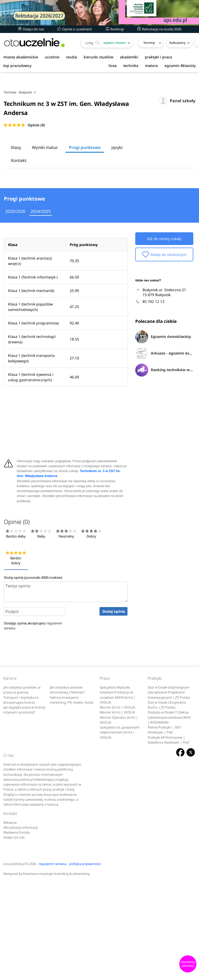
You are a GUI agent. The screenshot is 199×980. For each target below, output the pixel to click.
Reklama (10, 920)
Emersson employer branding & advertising (56, 971)
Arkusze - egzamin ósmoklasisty (164, 451)
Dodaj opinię (114, 708)
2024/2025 (41, 308)
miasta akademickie (21, 57)
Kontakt (19, 185)
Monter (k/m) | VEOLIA (117, 804)
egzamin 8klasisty (180, 66)
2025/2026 (15, 308)
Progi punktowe (85, 172)
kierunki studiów (98, 57)
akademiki (129, 57)
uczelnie (52, 57)
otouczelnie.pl (14, 961)
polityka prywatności (85, 961)
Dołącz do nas (31, 29)
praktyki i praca (158, 57)
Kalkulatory (177, 43)
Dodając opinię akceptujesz (33, 723)
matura (151, 66)
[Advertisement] (99, 96)
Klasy (16, 172)
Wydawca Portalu (17, 930)
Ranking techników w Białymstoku (164, 467)
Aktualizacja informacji (20, 925)
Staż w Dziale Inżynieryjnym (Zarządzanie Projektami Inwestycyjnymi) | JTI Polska (169, 790)
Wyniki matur (45, 172)
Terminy (149, 43)
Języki (117, 172)
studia (72, 57)
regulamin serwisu (53, 961)
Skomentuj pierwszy (188, 964)
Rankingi (115, 29)
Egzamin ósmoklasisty (163, 434)
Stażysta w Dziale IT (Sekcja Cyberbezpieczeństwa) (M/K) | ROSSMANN (169, 815)
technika (131, 66)
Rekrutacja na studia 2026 (159, 29)
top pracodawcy (17, 66)
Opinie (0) (36, 149)
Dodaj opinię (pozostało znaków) (33, 675)
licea (113, 66)
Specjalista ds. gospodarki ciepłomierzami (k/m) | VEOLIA (120, 829)
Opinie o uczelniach (75, 29)
